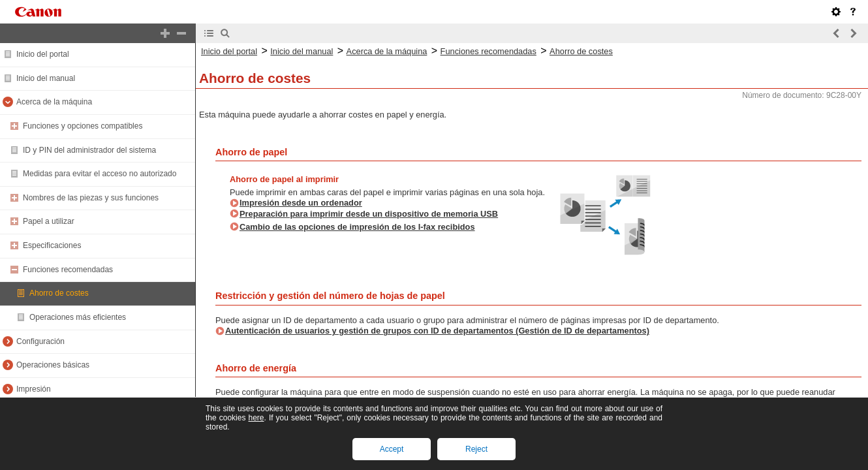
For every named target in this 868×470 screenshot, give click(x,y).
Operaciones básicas (53, 365)
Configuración (40, 341)
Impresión (34, 389)
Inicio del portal (43, 54)
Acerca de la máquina (54, 102)
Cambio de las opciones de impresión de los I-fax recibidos (357, 227)
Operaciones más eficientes (78, 317)
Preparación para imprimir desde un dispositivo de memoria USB (369, 214)
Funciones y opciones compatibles (83, 126)
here (256, 418)
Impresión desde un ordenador (301, 203)
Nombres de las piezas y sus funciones (91, 198)
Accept (392, 449)
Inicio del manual (46, 78)
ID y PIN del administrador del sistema (89, 150)
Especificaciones (52, 245)
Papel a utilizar (49, 221)
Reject (476, 449)
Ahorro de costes (59, 293)
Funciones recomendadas (68, 270)
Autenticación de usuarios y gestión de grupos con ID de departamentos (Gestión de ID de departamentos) (437, 331)
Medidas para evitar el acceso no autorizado (100, 174)
